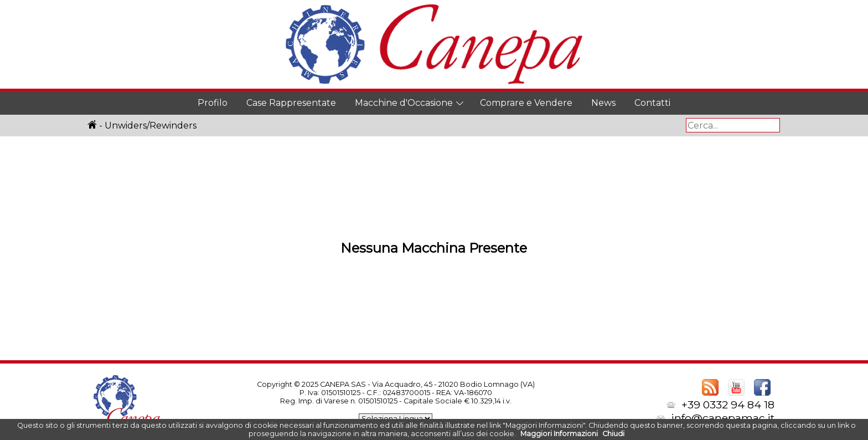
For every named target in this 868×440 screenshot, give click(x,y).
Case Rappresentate (291, 103)
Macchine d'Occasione (404, 103)
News (603, 103)
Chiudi (613, 434)
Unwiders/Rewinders (151, 126)
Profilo (213, 103)
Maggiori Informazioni (559, 434)
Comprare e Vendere (526, 103)
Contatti (652, 103)
